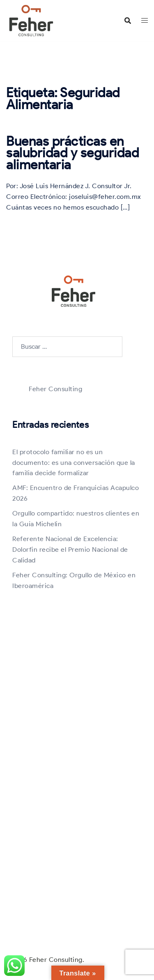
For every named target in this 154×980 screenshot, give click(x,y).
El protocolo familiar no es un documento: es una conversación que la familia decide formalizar (74, 463)
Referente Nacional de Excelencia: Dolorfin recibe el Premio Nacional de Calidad (70, 549)
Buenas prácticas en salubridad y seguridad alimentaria (72, 153)
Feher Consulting (55, 389)
